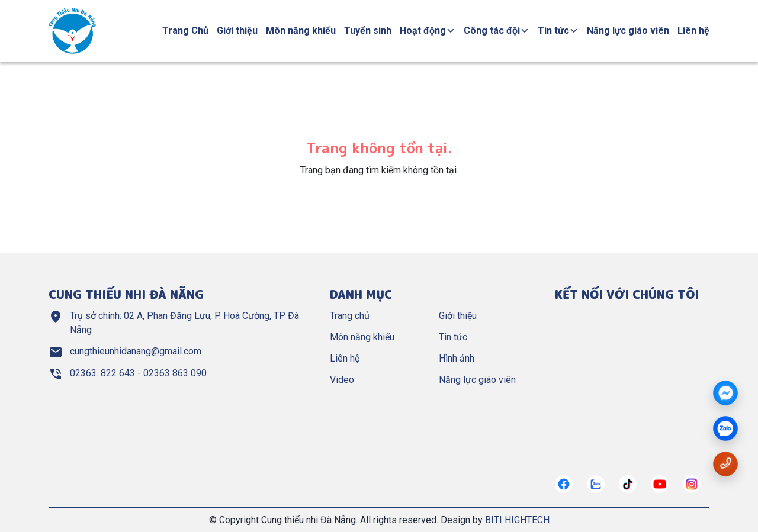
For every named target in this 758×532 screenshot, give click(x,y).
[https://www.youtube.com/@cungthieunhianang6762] (660, 484)
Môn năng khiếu (301, 30)
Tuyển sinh (368, 30)
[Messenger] (725, 394)
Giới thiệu (237, 30)
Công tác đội (497, 30)
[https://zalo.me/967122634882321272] (596, 484)
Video (342, 380)
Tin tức (558, 30)
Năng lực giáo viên (628, 30)
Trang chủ (350, 316)
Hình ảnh (457, 358)
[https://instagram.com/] (692, 484)
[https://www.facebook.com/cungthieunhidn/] (564, 484)
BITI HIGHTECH (517, 520)
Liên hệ (693, 30)
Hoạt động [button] (428, 30)
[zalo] (725, 429)
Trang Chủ (185, 30)
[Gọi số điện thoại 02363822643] (725, 463)
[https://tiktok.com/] (628, 484)
